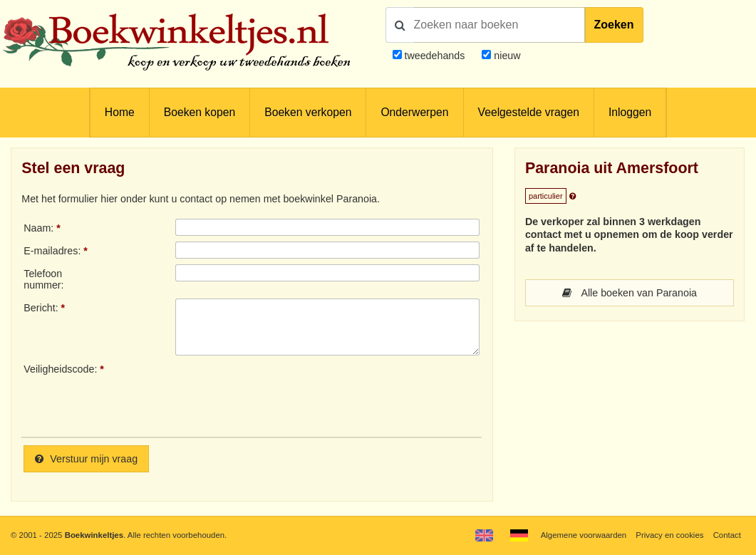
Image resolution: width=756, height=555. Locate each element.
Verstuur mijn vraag (86, 459)
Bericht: (41, 308)
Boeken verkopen (308, 112)
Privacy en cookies (669, 535)
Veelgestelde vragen (529, 112)
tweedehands (434, 56)
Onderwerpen (414, 112)
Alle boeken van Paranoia (630, 293)
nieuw (506, 56)
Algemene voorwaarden (584, 535)
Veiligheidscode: (60, 369)
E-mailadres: (52, 251)
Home (120, 112)
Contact (727, 535)
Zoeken (614, 25)
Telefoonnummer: (43, 279)
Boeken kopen (200, 112)
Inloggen (630, 112)
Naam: (38, 228)
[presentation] (294, 395)
